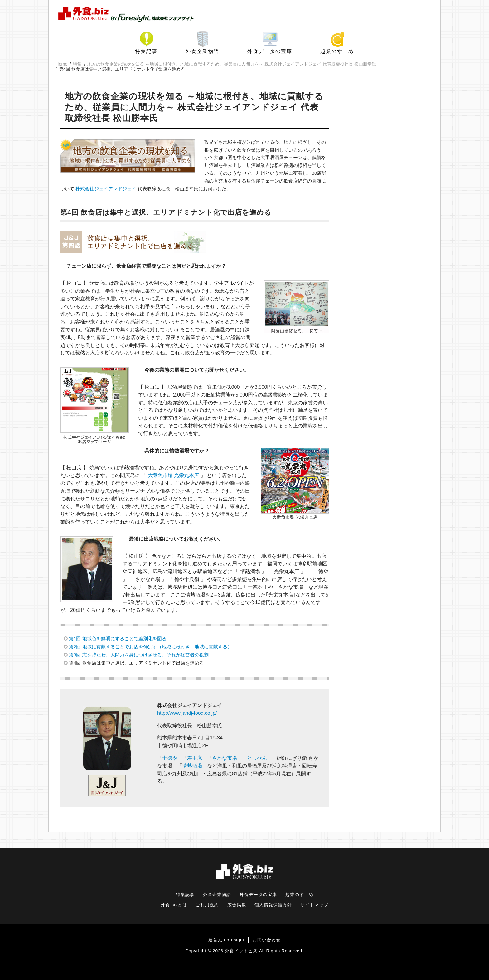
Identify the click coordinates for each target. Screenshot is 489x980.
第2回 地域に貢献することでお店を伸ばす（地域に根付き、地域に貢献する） (150, 647)
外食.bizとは (174, 905)
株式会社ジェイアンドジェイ (106, 189)
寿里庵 (195, 758)
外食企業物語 (202, 51)
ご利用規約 (207, 905)
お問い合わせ (267, 940)
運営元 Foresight (226, 940)
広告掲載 (237, 905)
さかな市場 (225, 758)
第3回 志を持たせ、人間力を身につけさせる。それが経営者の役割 (139, 655)
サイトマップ (314, 905)
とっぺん (257, 758)
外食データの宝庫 (270, 51)
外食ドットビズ (241, 951)
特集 (77, 64)
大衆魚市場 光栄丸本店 (173, 475)
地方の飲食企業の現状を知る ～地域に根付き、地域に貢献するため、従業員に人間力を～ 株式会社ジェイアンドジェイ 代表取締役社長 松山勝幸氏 (232, 64)
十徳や (170, 758)
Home (61, 64)
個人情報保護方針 (273, 905)
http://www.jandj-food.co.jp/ (187, 713)
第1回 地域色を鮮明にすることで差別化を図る (118, 639)
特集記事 (146, 51)
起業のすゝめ (337, 51)
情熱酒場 (192, 766)
